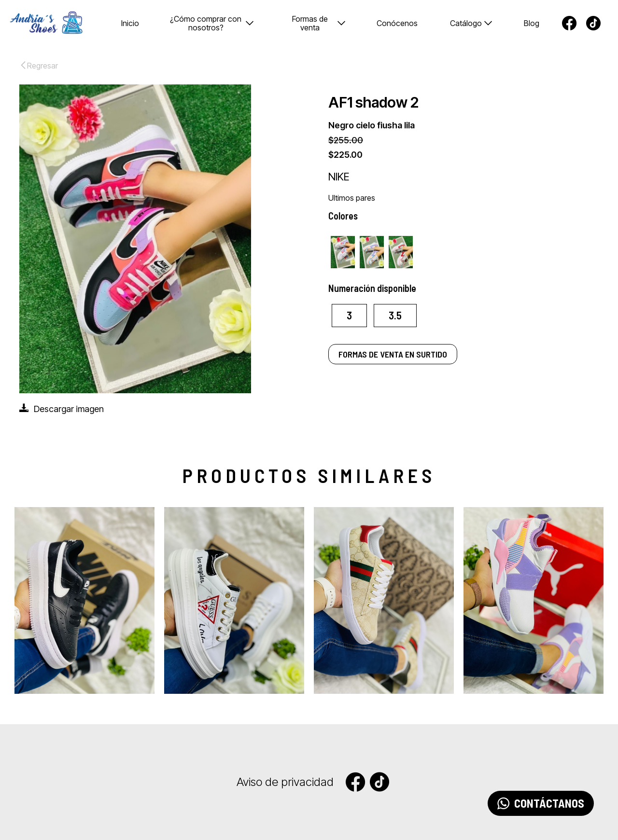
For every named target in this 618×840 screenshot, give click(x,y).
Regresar (39, 66)
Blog (532, 23)
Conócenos (397, 23)
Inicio (130, 23)
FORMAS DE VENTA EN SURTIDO (393, 354)
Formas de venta (319, 23)
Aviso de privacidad (285, 782)
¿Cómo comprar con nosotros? (212, 23)
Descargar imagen (62, 408)
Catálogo (471, 23)
